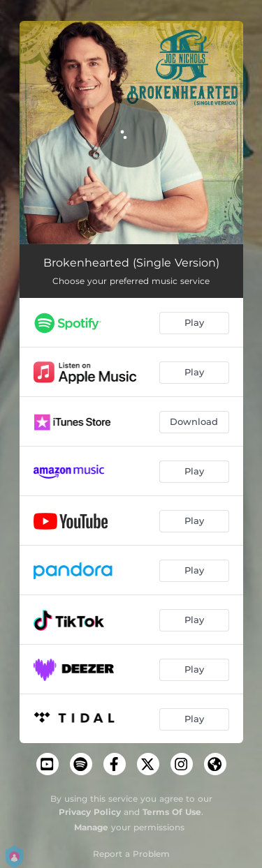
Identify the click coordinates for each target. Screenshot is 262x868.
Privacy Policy (90, 812)
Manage (91, 827)
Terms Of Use (172, 812)
